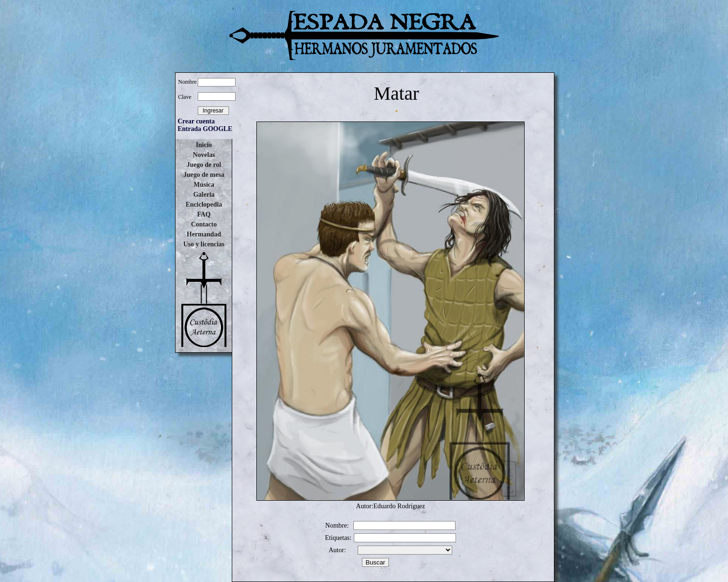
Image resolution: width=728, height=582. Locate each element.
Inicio (204, 145)
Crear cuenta (196, 121)
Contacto (204, 224)
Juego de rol (204, 165)
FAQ (204, 214)
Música (204, 185)
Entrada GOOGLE (205, 129)
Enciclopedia (204, 204)
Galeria (204, 195)
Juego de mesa (204, 175)
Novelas (204, 155)
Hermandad (204, 234)
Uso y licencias (204, 244)
